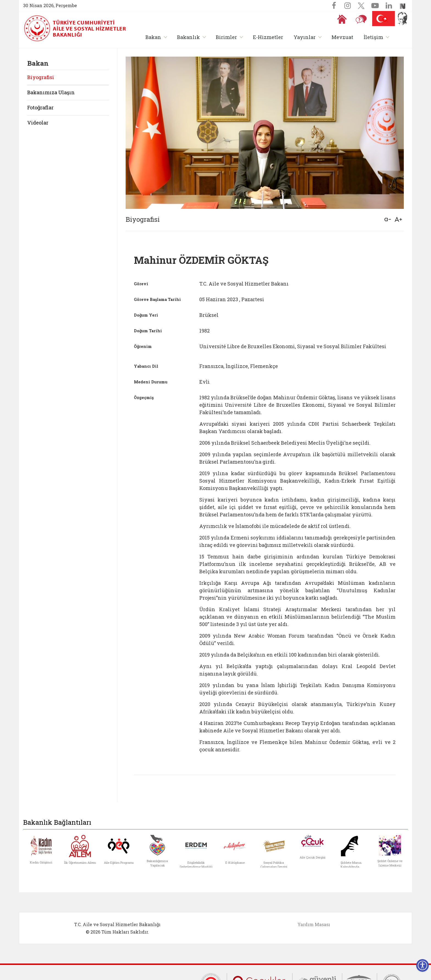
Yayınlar (305, 37)
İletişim (373, 37)
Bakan (153, 37)
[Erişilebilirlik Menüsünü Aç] (422, 965)
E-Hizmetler (268, 37)
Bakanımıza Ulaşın (51, 92)
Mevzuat (342, 37)
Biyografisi (41, 77)
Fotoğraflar (40, 107)
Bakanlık (188, 37)
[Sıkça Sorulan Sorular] (361, 19)
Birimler (226, 37)
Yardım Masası (314, 924)
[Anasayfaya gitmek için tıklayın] (342, 19)
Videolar (38, 123)
